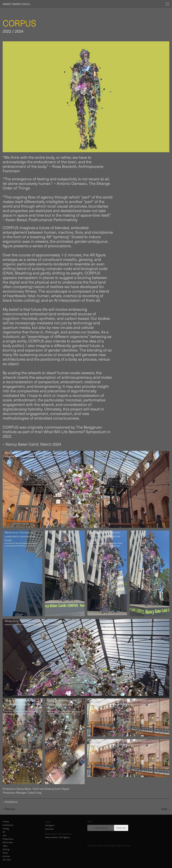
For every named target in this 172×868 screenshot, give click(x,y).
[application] (86, 489)
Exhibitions (8, 825)
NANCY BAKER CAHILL (17, 4)
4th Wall (7, 860)
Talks (5, 846)
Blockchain (8, 842)
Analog (6, 829)
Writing (6, 849)
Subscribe (121, 828)
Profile (6, 822)
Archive (6, 856)
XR (4, 832)
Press (5, 853)
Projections (8, 839)
